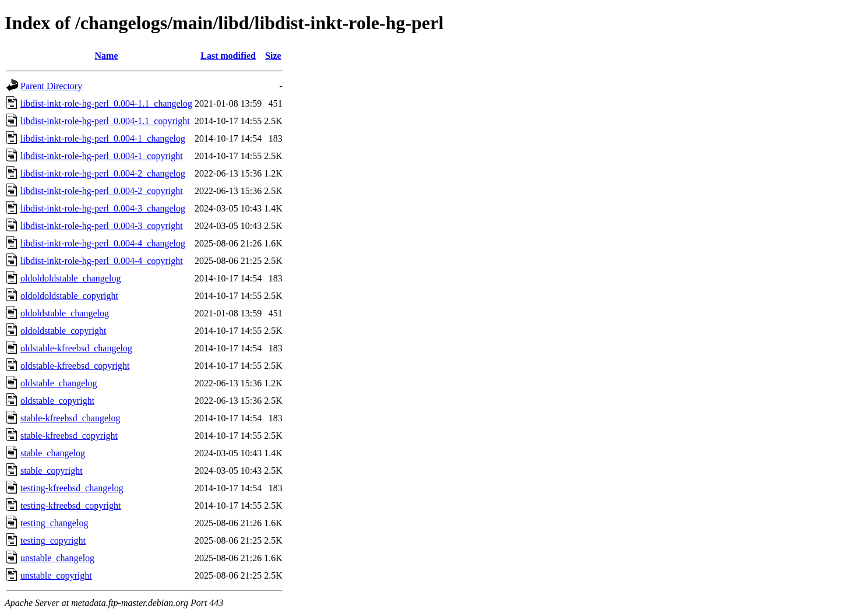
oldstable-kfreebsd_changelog (76, 348)
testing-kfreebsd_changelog (72, 488)
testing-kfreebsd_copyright (70, 505)
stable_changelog (53, 453)
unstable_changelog (57, 558)
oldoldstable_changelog (65, 313)
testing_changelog (54, 523)
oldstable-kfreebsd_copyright (75, 366)
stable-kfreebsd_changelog (70, 418)
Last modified (228, 56)
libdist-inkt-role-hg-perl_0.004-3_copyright (102, 226)
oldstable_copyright (57, 401)
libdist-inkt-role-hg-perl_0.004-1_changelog (103, 138)
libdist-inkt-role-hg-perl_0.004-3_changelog (103, 208)
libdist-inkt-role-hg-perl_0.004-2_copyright (102, 191)
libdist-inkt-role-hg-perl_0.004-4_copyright (102, 261)
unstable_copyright (56, 575)
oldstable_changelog (59, 383)
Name (107, 56)
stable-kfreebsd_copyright (69, 436)
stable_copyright (52, 471)
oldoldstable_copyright (63, 331)
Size (273, 56)
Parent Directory (51, 86)
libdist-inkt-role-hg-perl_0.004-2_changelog (103, 173)
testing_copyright (53, 540)
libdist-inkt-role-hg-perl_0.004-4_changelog (103, 243)
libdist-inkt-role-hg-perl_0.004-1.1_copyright (105, 121)
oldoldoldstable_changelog (70, 278)
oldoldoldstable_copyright (69, 296)
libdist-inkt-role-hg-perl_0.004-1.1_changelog (106, 103)
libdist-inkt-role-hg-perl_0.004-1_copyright (102, 156)
